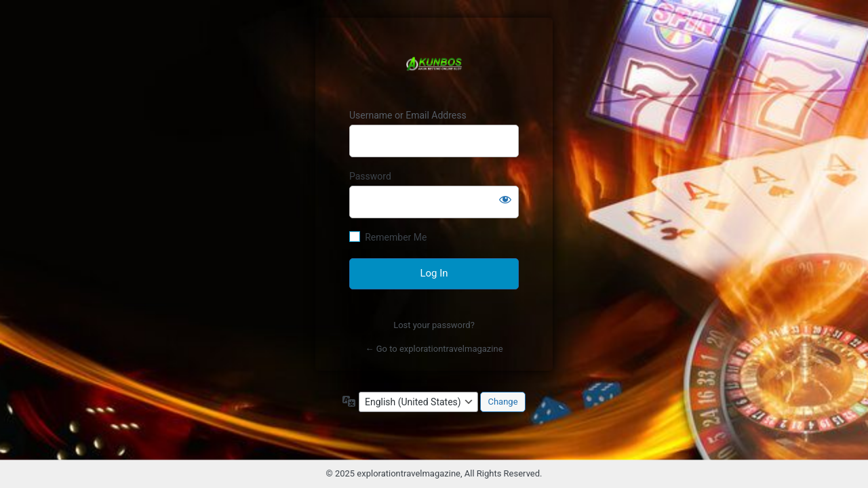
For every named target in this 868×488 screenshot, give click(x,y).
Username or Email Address (408, 115)
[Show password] (505, 199)
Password (370, 176)
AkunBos (434, 64)
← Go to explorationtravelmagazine (434, 349)
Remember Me (396, 237)
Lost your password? (434, 325)
